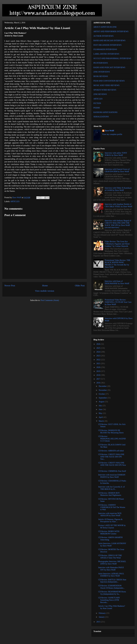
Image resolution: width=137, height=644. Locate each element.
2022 (99, 360)
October (102, 394)
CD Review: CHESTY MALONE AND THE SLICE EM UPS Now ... (112, 465)
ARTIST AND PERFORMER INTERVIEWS (111, 32)
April (101, 417)
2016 (99, 383)
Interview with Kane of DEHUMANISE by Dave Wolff (117, 282)
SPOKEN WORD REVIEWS (105, 90)
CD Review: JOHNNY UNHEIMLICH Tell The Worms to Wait (112, 507)
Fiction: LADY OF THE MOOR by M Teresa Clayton (112, 527)
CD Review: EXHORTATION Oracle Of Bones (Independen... (111, 587)
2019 (99, 371)
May (101, 413)
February (102, 613)
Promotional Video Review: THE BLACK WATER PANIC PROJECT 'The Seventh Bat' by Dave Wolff (118, 264)
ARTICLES (15, 201)
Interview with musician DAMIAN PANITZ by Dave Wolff (112, 476)
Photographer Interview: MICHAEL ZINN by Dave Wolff (112, 563)
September (103, 398)
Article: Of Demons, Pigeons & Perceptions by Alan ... (110, 521)
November (103, 390)
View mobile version (45, 291)
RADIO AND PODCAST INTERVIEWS (109, 67)
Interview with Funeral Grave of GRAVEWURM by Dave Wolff (117, 170)
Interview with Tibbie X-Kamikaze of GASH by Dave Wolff (118, 189)
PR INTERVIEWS (101, 63)
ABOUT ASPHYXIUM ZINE (105, 27)
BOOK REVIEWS (101, 76)
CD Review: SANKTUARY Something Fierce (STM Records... (109, 600)
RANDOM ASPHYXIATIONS (105, 112)
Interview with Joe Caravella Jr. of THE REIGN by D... (111, 488)
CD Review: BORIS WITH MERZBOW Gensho (109, 533)
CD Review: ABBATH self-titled (111, 451)
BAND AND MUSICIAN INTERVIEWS (109, 41)
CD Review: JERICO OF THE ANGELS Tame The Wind (110, 557)
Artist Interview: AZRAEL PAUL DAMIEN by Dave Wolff (111, 575)
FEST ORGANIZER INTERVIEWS (107, 45)
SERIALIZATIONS (101, 117)
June (101, 409)
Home (45, 286)
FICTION (97, 103)
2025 (99, 348)
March (101, 421)
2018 (99, 375)
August (102, 402)
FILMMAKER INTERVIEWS (105, 49)
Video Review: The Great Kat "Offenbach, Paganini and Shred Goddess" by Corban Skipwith (117, 244)
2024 (99, 352)
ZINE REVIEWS (100, 94)
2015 (99, 622)
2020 (99, 367)
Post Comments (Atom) (50, 300)
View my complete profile (112, 134)
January (102, 617)
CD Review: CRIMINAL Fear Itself (112, 471)
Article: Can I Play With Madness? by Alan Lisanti (112, 607)
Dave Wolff (110, 131)
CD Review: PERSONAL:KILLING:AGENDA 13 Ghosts (112, 439)
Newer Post (10, 286)
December (103, 386)
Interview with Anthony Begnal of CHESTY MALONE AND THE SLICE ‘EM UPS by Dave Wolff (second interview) (118, 224)
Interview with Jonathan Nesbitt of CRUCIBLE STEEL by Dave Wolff (119, 205)
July (100, 406)
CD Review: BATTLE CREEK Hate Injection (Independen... (112, 581)
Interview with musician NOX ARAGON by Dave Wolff (110, 515)
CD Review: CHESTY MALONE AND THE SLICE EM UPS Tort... (111, 457)
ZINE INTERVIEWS (102, 72)
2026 (99, 344)
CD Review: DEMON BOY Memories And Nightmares (110, 494)
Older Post (80, 286)
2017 (99, 379)
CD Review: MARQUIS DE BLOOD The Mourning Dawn (111, 432)
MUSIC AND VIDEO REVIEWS (106, 85)
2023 (99, 356)
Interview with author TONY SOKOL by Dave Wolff (116, 154)
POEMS (97, 108)
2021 (99, 363)
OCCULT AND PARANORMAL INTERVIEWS (112, 58)
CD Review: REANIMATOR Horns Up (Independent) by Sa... (112, 593)
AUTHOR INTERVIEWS (103, 36)
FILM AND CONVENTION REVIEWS (109, 81)
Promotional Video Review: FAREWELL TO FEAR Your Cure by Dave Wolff (118, 302)
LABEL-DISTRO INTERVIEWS (106, 54)
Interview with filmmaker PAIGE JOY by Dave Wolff (111, 569)
